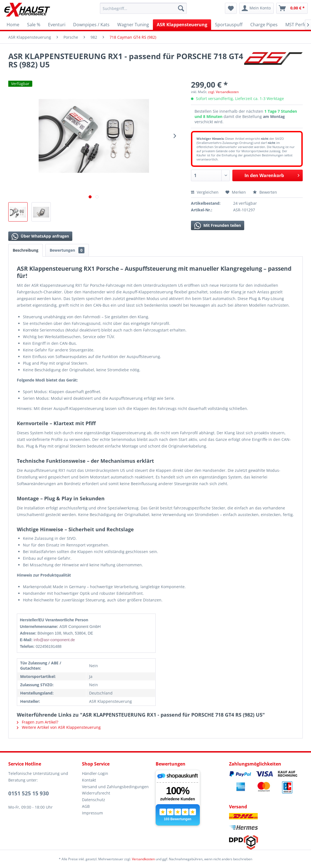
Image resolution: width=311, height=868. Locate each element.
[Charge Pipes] (264, 25)
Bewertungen (67, 250)
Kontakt (89, 780)
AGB (86, 806)
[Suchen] (181, 8)
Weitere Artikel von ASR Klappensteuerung (59, 727)
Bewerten (265, 192)
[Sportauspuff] (229, 25)
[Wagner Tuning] (133, 25)
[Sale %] (34, 25)
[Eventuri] (57, 25)
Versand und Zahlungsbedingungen (115, 787)
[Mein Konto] (256, 8)
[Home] (13, 25)
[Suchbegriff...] (143, 8)
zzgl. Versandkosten (223, 92)
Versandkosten (143, 859)
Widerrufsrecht (96, 793)
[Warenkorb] (292, 8)
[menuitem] (143, 8)
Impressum (92, 813)
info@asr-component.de (54, 640)
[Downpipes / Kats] (91, 25)
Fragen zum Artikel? (38, 722)
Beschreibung (26, 250)
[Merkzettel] (231, 8)
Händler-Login (95, 773)
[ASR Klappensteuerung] (182, 25)
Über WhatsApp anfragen (40, 236)
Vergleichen (205, 192)
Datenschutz (94, 800)
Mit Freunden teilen (218, 226)
